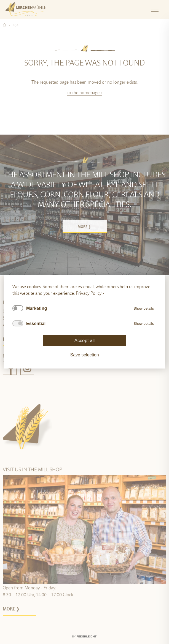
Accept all (85, 341)
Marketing (37, 308)
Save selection (84, 355)
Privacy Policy (89, 293)
